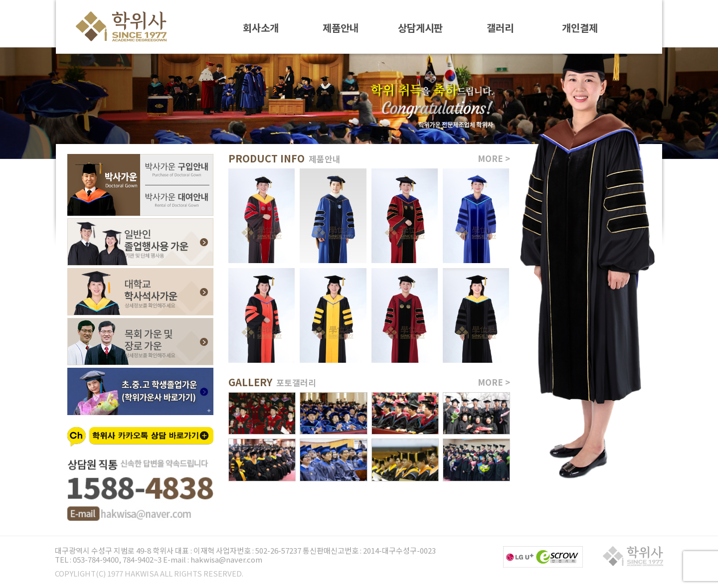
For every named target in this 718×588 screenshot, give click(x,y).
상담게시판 (420, 27)
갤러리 (500, 27)
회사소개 (261, 27)
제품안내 (341, 27)
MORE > (494, 158)
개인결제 (580, 27)
